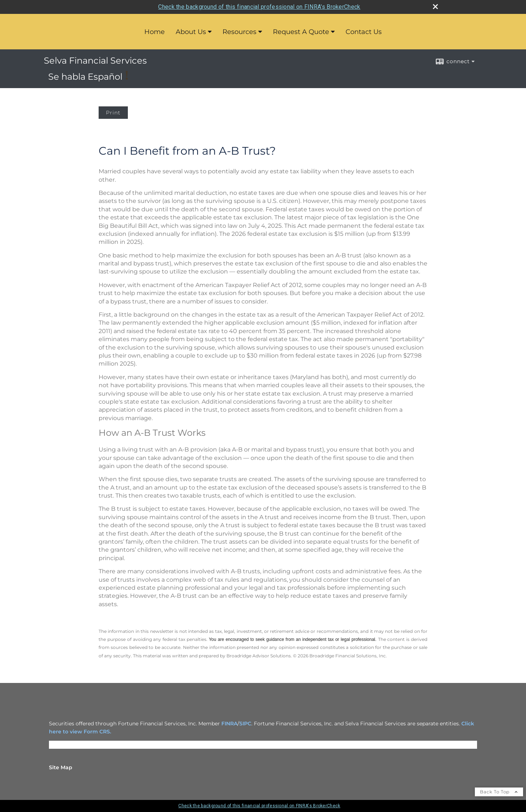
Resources (239, 32)
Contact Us (364, 32)
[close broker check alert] (435, 7)
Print (113, 113)
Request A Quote (301, 32)
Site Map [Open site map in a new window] (61, 767)
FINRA (229, 724)
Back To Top (499, 792)
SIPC (245, 724)
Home (155, 32)
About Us (191, 32)
